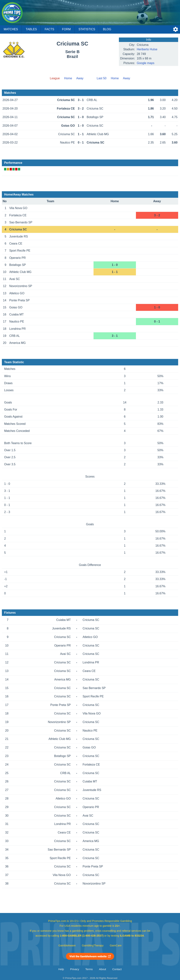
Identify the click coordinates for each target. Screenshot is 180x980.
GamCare (116, 945)
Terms (89, 969)
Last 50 (101, 78)
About (102, 969)
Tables (31, 29)
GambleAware (67, 945)
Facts (49, 29)
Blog (107, 29)
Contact (117, 969)
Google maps (145, 63)
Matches (11, 29)
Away (80, 78)
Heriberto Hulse (147, 49)
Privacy (75, 969)
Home (68, 78)
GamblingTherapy (93, 945)
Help (61, 969)
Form (66, 29)
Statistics (87, 29)
